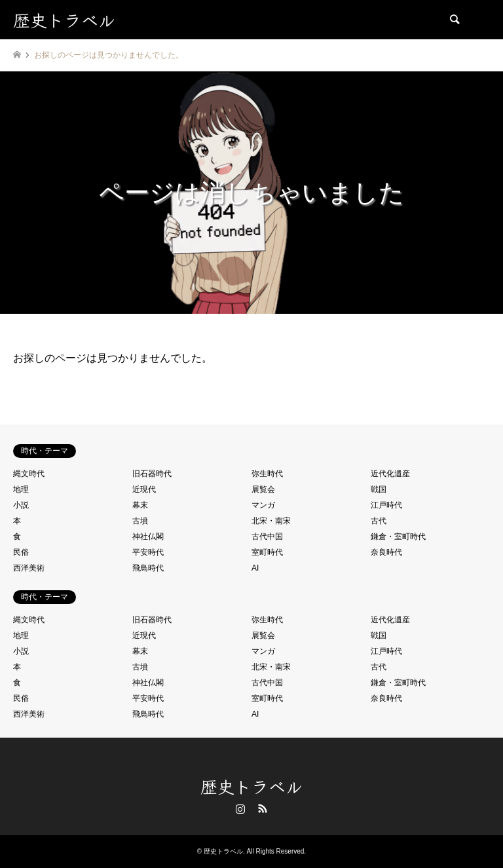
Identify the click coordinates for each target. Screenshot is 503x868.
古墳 (140, 521)
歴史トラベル (251, 786)
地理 (21, 489)
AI (255, 568)
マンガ (263, 505)
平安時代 (148, 552)
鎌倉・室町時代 (398, 537)
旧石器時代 (152, 474)
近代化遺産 (390, 474)
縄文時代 (29, 474)
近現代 (144, 489)
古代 (379, 521)
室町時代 (267, 552)
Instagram (240, 808)
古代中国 (267, 537)
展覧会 (263, 489)
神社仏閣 (148, 537)
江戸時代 (386, 505)
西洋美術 (29, 568)
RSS (263, 808)
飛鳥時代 (148, 568)
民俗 (21, 552)
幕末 (140, 505)
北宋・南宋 (271, 521)
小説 (21, 505)
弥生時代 (267, 474)
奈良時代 (386, 552)
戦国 (379, 489)
